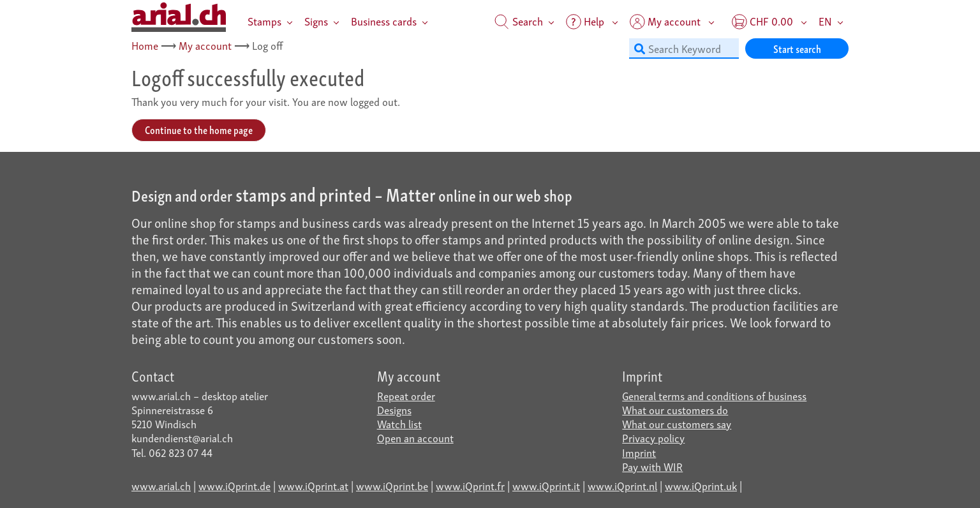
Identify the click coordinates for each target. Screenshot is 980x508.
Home (145, 45)
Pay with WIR (652, 466)
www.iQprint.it (546, 485)
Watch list (399, 423)
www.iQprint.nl (622, 485)
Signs (316, 21)
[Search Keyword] (684, 49)
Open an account (415, 437)
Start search (797, 48)
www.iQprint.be (392, 485)
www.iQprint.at (313, 485)
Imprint (639, 452)
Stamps (264, 21)
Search (519, 21)
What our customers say (677, 423)
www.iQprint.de (234, 485)
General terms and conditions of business (714, 395)
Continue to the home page (199, 129)
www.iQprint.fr (470, 485)
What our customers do (675, 409)
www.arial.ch (161, 485)
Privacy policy (653, 437)
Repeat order (406, 395)
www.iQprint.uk (701, 485)
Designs (394, 409)
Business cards (384, 21)
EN (825, 21)
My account (205, 45)
